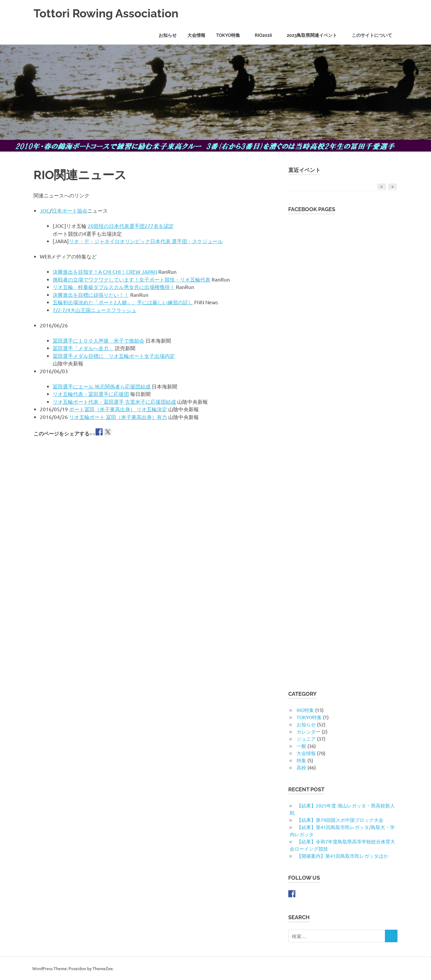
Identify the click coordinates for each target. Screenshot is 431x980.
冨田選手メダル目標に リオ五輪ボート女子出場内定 (114, 356)
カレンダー (309, 731)
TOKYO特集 (231, 35)
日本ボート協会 (70, 210)
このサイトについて (372, 35)
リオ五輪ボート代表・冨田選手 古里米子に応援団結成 (114, 401)
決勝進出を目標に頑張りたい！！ (91, 295)
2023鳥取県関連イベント (315, 35)
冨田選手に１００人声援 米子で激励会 (98, 340)
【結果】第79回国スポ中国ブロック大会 (340, 820)
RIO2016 (267, 35)
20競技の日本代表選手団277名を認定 (131, 226)
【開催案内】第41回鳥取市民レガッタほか (342, 856)
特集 (301, 760)
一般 (301, 746)
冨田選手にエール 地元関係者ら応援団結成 (102, 386)
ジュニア (306, 739)
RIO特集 (305, 710)
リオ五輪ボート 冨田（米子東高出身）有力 (118, 417)
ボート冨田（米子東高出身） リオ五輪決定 (118, 409)
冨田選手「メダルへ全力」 (83, 348)
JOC (45, 210)
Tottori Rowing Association (106, 13)
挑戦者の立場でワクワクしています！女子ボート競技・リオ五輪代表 (132, 279)
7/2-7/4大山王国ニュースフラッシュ (95, 310)
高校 (301, 767)
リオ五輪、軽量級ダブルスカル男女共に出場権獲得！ (114, 287)
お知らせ (168, 35)
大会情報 (196, 35)
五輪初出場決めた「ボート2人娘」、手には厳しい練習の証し (123, 302)
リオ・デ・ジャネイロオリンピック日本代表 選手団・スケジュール (146, 241)
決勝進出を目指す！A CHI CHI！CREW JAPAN (105, 272)
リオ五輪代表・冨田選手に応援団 (91, 394)
